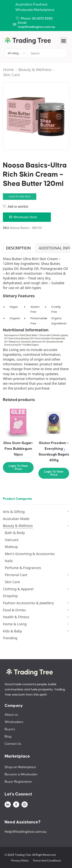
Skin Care (11, 75)
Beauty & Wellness (35, 70)
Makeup (11, 547)
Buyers (10, 729)
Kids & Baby (12, 631)
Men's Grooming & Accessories (30, 554)
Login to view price (20, 196)
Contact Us (13, 744)
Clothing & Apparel (18, 589)
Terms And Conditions (47, 861)
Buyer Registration (18, 782)
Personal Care (16, 575)
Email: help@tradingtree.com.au (37, 25)
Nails (9, 561)
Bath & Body (15, 533)
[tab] (18, 248)
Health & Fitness (16, 617)
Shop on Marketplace (20, 767)
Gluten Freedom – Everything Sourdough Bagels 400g (54, 452)
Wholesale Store (25, 217)
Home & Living (15, 624)
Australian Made (16, 519)
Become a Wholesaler (21, 774)
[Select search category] (16, 53)
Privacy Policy (20, 861)
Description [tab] (18, 248)
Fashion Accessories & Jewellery (28, 603)
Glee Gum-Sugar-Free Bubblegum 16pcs (18, 449)
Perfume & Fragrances (23, 568)
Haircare (12, 540)
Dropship (10, 596)
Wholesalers (14, 722)
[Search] (56, 53)
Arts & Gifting (14, 512)
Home (9, 70)
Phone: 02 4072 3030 (37, 19)
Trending (10, 638)
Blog (8, 737)
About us (11, 715)
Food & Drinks (14, 610)
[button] (64, 41)
